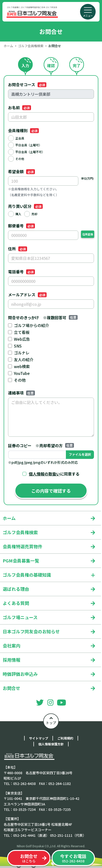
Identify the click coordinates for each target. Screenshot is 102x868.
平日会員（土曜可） (29, 145)
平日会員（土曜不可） (30, 152)
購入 (18, 214)
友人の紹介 (24, 360)
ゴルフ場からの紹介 (31, 325)
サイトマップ (39, 738)
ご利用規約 (65, 738)
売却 (34, 214)
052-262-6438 (73, 858)
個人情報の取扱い (44, 474)
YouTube (22, 373)
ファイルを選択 (80, 454)
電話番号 (21, 272)
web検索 (22, 366)
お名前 (20, 107)
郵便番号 (21, 226)
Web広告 (22, 339)
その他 (20, 159)
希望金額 (21, 171)
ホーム (8, 46)
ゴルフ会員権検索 (31, 46)
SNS (18, 346)
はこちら (29, 858)
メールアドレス (27, 295)
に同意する (54, 474)
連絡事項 (21, 393)
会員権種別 (23, 130)
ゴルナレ (22, 353)
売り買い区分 (25, 206)
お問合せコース (27, 85)
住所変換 (88, 234)
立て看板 (22, 332)
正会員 (20, 138)
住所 (18, 249)
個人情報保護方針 (51, 744)
